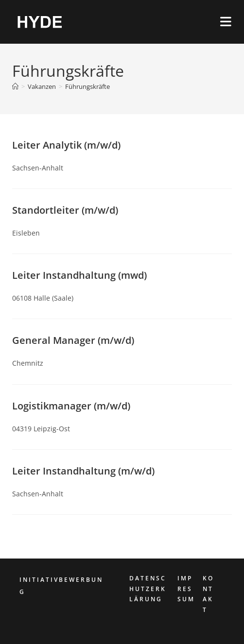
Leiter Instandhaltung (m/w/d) (83, 471)
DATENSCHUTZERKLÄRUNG (148, 589)
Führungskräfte (87, 86)
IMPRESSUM (186, 589)
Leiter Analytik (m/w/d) (66, 145)
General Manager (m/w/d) (73, 340)
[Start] (15, 86)
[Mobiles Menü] (226, 21)
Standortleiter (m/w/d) (65, 210)
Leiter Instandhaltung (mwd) (79, 275)
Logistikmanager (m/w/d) (71, 406)
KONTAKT (208, 594)
